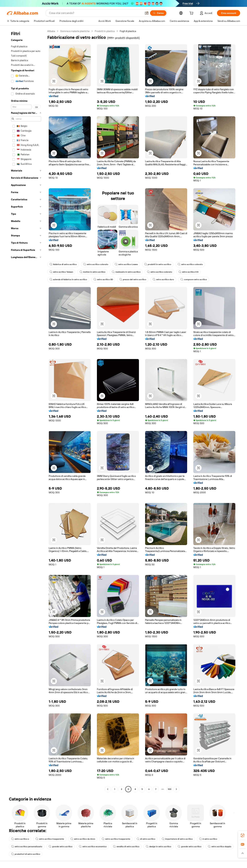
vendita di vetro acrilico (126, 847)
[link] (243, 835)
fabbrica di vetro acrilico (63, 264)
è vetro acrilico (208, 839)
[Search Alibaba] (95, 13)
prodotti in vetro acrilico (158, 264)
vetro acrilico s (20, 839)
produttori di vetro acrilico (26, 854)
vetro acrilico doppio (220, 847)
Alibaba (51, 31)
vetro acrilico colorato (96, 264)
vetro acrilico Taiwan (61, 272)
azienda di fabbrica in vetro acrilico (68, 279)
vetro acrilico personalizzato (27, 847)
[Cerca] (158, 13)
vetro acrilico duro (163, 279)
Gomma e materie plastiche (75, 31)
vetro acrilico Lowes (126, 264)
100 (170, 789)
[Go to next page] (176, 789)
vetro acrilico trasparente (50, 839)
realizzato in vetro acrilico (126, 272)
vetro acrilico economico (93, 847)
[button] (147, 13)
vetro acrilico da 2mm (83, 839)
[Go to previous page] (108, 789)
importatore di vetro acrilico (177, 839)
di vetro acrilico (146, 839)
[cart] (192, 14)
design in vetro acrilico (158, 847)
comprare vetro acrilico (194, 279)
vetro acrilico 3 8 (188, 272)
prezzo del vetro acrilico (133, 279)
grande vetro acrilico (61, 847)
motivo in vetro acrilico (92, 272)
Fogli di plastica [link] (128, 31)
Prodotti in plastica (105, 31)
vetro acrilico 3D (103, 279)
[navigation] (26, 411)
